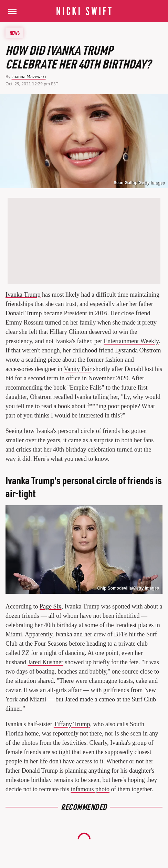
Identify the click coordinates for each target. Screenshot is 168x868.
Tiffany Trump (72, 724)
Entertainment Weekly (131, 341)
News (15, 33)
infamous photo (90, 789)
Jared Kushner (46, 662)
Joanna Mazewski (29, 77)
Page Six (51, 606)
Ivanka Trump (23, 295)
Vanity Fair (78, 369)
